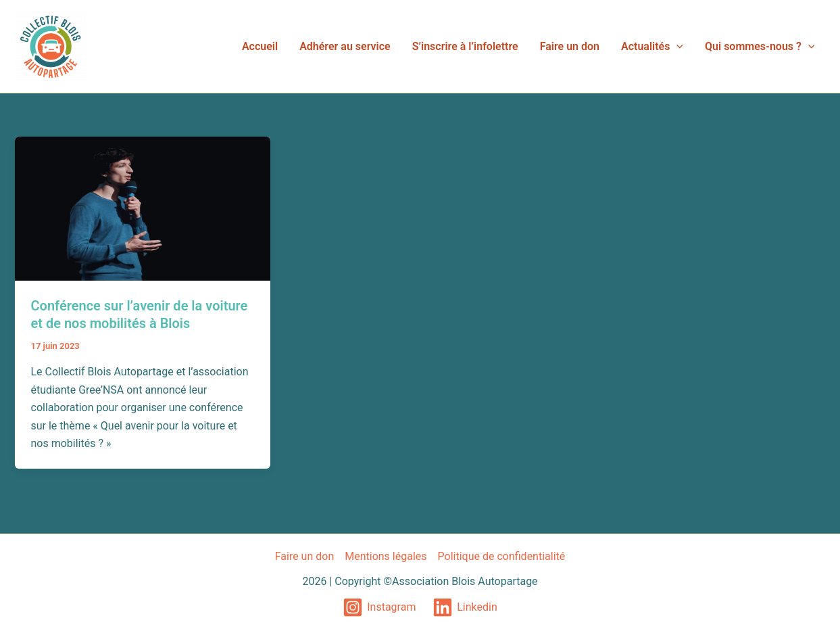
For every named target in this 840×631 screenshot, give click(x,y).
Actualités (652, 47)
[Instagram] (379, 607)
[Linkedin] (465, 607)
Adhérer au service (345, 46)
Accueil (260, 46)
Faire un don (570, 46)
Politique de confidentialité (502, 556)
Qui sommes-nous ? (760, 47)
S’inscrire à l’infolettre (465, 46)
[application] (676, 47)
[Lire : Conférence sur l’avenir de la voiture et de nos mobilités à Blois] (143, 208)
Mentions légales (386, 556)
